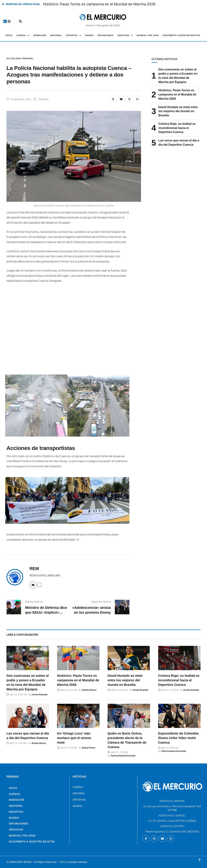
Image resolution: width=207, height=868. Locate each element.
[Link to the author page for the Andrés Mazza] (89, 690)
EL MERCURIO (15, 862)
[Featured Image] (28, 658)
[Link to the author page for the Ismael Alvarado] (40, 694)
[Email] (121, 99)
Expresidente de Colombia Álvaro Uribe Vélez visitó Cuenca (178, 738)
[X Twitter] (129, 99)
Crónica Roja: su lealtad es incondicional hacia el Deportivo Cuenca (177, 128)
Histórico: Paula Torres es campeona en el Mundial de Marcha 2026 (99, 4)
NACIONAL (79, 793)
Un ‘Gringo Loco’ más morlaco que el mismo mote (74, 738)
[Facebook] (113, 99)
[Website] (40, 585)
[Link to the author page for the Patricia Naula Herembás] (123, 756)
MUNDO (77, 806)
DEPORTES (79, 800)
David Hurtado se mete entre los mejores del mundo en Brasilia (178, 111)
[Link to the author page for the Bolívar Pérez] (89, 748)
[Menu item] (9, 35)
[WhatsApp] (137, 99)
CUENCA (78, 787)
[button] (5, 21)
